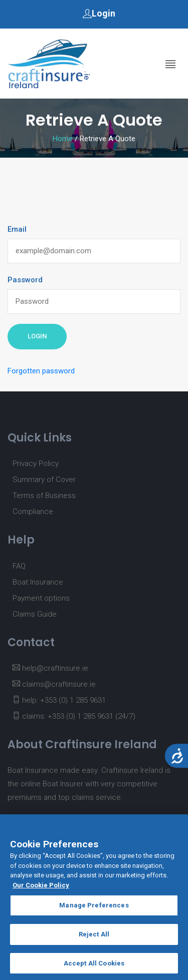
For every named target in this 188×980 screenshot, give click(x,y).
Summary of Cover (44, 479)
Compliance (33, 512)
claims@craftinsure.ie (54, 684)
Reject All (94, 938)
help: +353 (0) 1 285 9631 (59, 700)
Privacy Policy (36, 463)
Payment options (41, 598)
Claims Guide (35, 614)
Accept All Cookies (94, 967)
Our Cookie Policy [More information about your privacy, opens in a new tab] (41, 889)
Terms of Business (44, 496)
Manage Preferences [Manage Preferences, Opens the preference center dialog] (94, 910)
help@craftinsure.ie (50, 668)
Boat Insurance (38, 582)
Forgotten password (41, 371)
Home (63, 139)
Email (17, 229)
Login (99, 13)
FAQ (19, 566)
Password (25, 280)
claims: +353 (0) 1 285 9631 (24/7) (74, 716)
